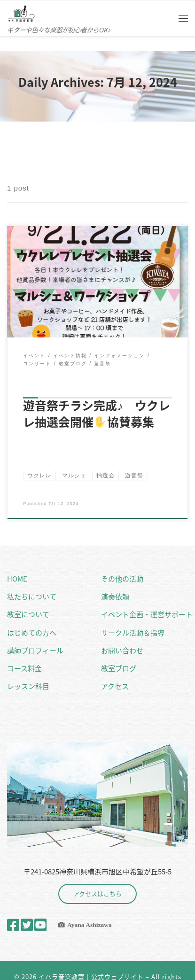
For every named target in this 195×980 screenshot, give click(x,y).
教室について (28, 614)
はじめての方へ (32, 633)
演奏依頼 (115, 597)
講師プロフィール (35, 651)
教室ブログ (119, 668)
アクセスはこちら (97, 893)
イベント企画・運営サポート (147, 614)
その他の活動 (122, 579)
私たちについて (32, 597)
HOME (17, 579)
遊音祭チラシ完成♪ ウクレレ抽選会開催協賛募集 (97, 413)
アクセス (115, 686)
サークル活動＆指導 (133, 633)
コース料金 (24, 668)
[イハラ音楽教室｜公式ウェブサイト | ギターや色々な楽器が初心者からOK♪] (21, 12)
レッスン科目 (28, 686)
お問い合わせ (122, 651)
